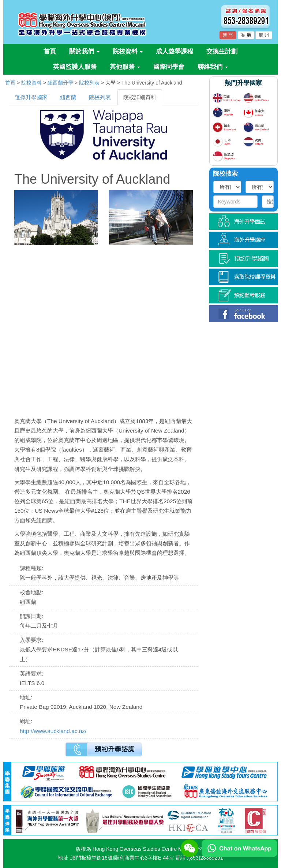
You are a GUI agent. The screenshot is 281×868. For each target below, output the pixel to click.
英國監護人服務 (75, 67)
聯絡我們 (213, 67)
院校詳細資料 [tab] (140, 97)
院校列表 (89, 83)
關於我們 (84, 51)
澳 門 (228, 35)
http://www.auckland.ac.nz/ (53, 731)
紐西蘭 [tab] (68, 97)
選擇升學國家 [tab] (31, 97)
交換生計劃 (222, 51)
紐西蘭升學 (60, 83)
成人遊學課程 (175, 51)
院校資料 (128, 51)
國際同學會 (169, 67)
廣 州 (264, 35)
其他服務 (125, 67)
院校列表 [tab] (100, 97)
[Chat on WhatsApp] (239, 848)
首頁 (50, 51)
